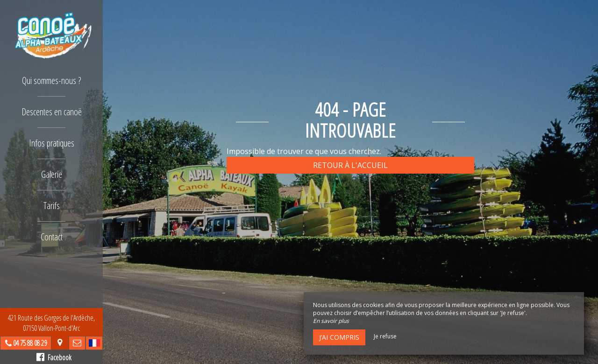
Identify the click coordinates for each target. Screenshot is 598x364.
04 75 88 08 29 (30, 343)
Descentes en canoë (52, 112)
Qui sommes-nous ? (51, 80)
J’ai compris (339, 337)
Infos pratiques (52, 143)
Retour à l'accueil (350, 165)
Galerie (52, 174)
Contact (52, 237)
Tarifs (52, 206)
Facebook (54, 357)
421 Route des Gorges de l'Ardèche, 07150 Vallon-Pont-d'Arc (51, 323)
